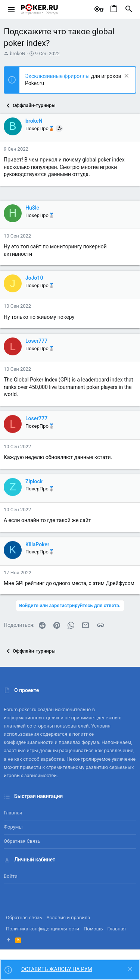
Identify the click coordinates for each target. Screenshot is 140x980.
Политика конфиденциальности (43, 929)
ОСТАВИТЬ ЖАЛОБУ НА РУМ (57, 969)
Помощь (93, 929)
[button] (11, 9)
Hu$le (32, 208)
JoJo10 (34, 278)
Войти (11, 876)
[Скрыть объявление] (126, 77)
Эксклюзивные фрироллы (58, 76)
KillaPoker (37, 544)
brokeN (18, 54)
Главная (13, 813)
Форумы (13, 827)
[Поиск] (129, 9)
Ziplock (34, 481)
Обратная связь (22, 841)
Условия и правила (69, 918)
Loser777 (36, 341)
